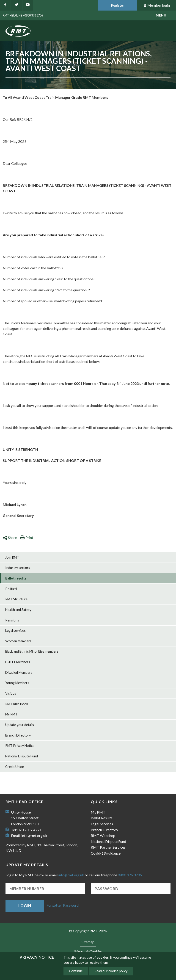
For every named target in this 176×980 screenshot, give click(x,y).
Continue (76, 971)
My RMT (11, 714)
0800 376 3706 (130, 875)
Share (10, 537)
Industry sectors (18, 568)
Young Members (17, 683)
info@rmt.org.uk (34, 835)
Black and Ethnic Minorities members (32, 651)
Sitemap (88, 942)
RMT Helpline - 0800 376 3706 (23, 15)
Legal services (15, 631)
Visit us (11, 693)
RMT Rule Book (17, 704)
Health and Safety (18, 610)
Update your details (20, 725)
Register (118, 5)
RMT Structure (16, 599)
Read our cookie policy (111, 971)
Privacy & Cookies (88, 951)
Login (25, 906)
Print (27, 537)
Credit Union (15, 767)
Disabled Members (19, 672)
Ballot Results (102, 818)
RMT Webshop (103, 835)
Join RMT (12, 557)
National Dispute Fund (22, 756)
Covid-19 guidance (106, 853)
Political (11, 589)
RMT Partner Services (108, 847)
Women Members (18, 641)
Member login (157, 5)
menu (161, 15)
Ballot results (16, 578)
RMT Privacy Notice (20, 746)
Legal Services (102, 824)
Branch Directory (18, 735)
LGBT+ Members (18, 662)
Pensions (12, 620)
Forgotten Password (63, 905)
